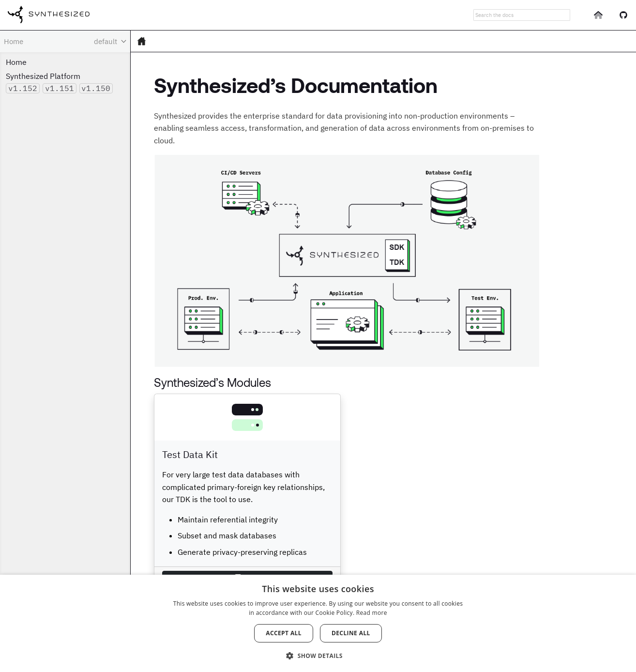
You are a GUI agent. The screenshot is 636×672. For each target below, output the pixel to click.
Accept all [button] (284, 633)
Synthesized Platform (43, 76)
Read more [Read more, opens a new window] (372, 613)
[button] (318, 655)
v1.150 (96, 88)
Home (16, 62)
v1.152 (23, 88)
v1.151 (60, 88)
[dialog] (318, 623)
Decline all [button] (351, 633)
